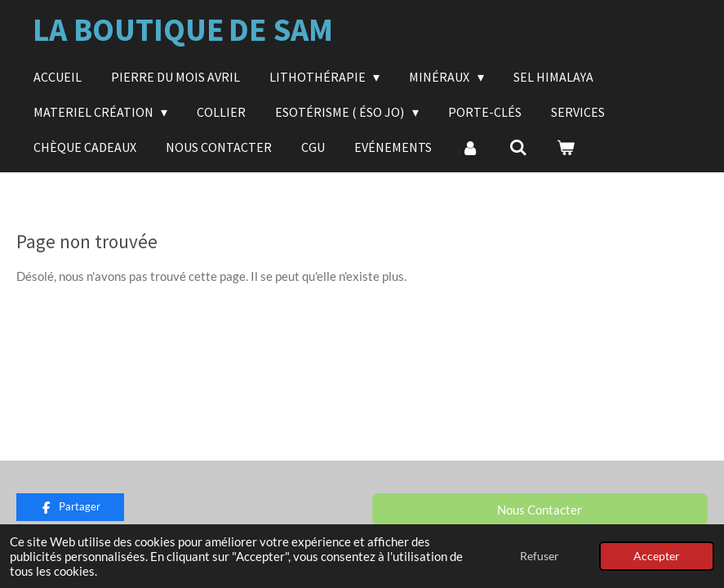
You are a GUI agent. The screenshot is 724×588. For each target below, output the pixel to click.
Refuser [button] (540, 556)
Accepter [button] (657, 556)
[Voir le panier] (566, 147)
